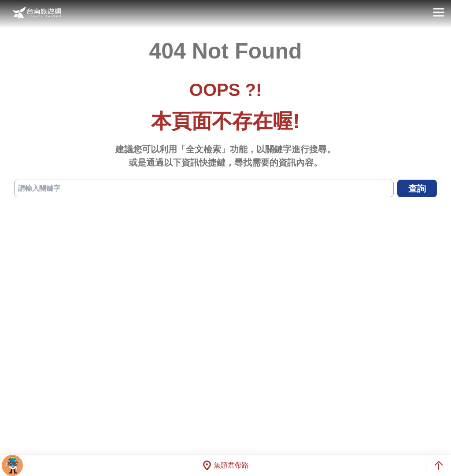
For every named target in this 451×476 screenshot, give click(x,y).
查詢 (417, 188)
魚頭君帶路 (225, 465)
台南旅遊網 (37, 13)
